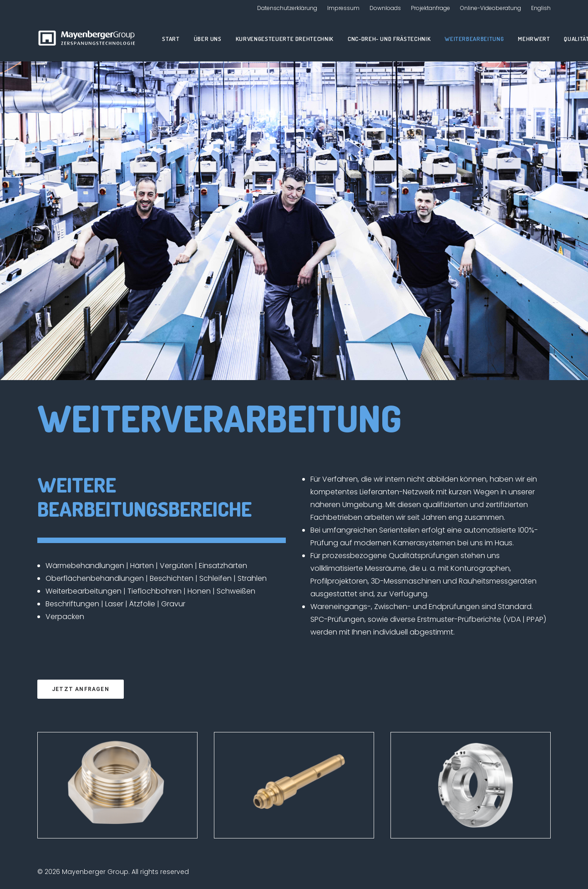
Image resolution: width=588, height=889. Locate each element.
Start (171, 39)
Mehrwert (534, 39)
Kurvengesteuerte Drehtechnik (285, 39)
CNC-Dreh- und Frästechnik (389, 39)
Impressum (343, 8)
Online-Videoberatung (491, 8)
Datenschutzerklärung (287, 8)
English (541, 8)
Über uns (208, 39)
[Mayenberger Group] (89, 39)
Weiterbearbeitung (474, 39)
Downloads (385, 8)
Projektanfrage (431, 8)
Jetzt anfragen (81, 689)
